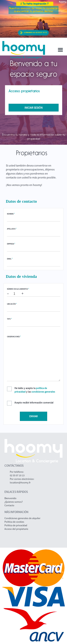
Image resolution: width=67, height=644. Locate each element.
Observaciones (14, 337)
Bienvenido (10, 498)
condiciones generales (43, 392)
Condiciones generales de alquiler (22, 518)
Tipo (9, 319)
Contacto (9, 505)
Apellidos (12, 229)
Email (10, 259)
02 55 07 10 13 (17, 475)
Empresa (11, 244)
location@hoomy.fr (20, 483)
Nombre (11, 214)
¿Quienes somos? (14, 502)
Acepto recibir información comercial (34, 403)
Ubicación (12, 304)
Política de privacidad (16, 525)
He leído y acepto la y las (35, 390)
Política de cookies (14, 522)
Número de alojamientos (18, 289)
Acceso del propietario (16, 529)
